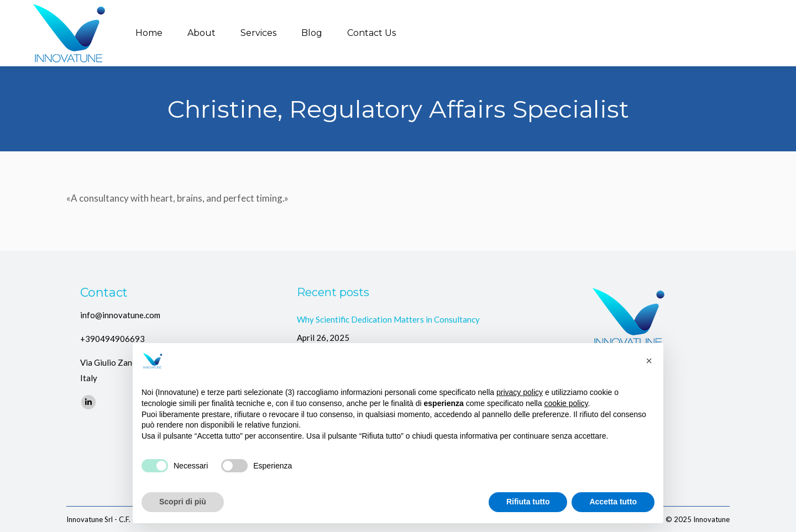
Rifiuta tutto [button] (528, 502)
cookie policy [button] (566, 403)
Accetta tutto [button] (613, 502)
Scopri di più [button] (183, 502)
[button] (649, 361)
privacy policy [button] (520, 392)
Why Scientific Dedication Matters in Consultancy (388, 319)
